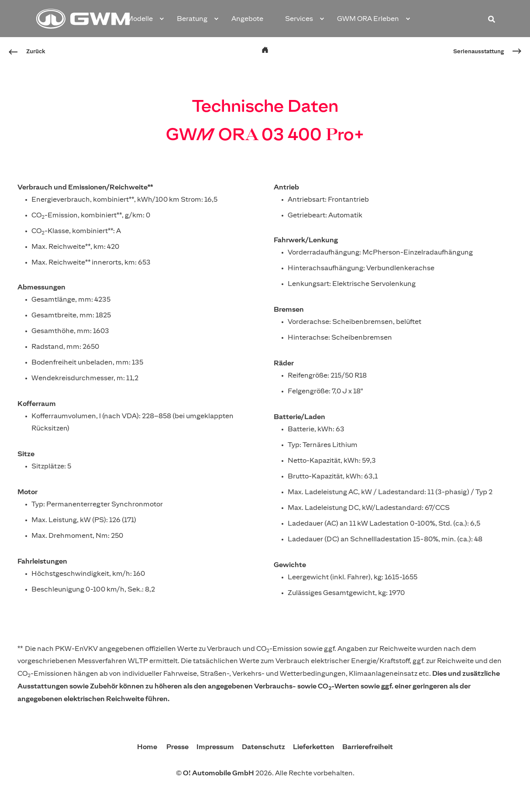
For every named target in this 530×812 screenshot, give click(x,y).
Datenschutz (264, 746)
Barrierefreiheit (368, 746)
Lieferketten (314, 746)
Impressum (216, 746)
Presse (178, 746)
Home (148, 746)
